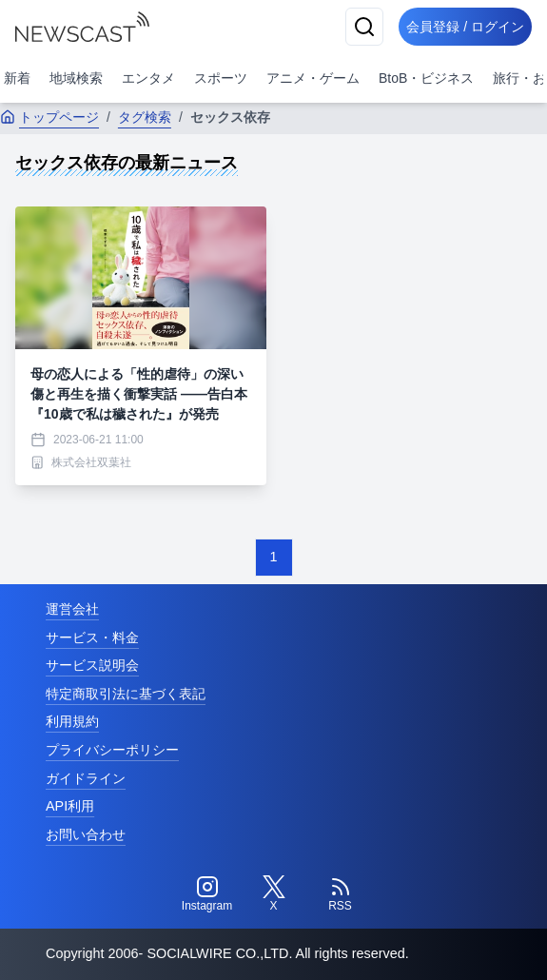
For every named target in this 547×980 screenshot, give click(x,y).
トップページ (49, 117)
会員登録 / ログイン (465, 27)
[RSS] (341, 894)
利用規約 (72, 721)
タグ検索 (145, 117)
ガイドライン (86, 778)
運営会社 (72, 609)
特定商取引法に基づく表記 (126, 694)
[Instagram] (207, 894)
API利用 (70, 806)
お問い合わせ (86, 834)
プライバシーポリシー (112, 750)
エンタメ (148, 78)
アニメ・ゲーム (313, 78)
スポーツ (221, 78)
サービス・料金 (92, 637)
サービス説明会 (92, 665)
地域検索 (76, 78)
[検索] (364, 27)
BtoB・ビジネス (426, 78)
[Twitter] (274, 894)
